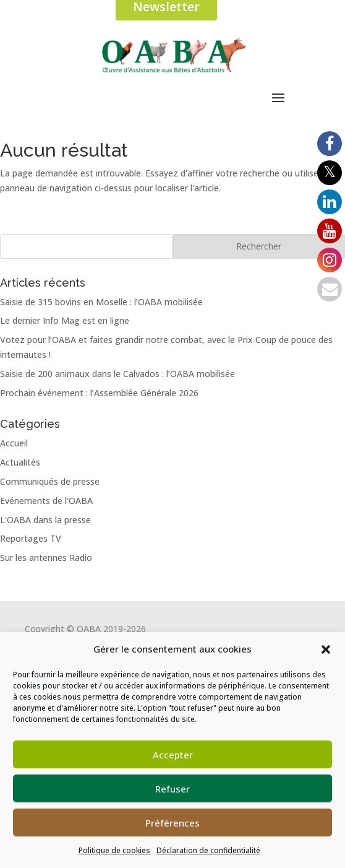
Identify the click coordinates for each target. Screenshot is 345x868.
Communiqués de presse (50, 481)
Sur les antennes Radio (46, 558)
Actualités (20, 462)
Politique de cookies (114, 850)
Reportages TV (31, 538)
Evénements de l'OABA (46, 501)
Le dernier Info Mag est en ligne (65, 320)
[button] (326, 649)
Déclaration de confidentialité (208, 850)
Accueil (14, 443)
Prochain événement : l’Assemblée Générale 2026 (99, 393)
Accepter (173, 755)
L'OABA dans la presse (45, 520)
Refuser (172, 789)
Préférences (172, 823)
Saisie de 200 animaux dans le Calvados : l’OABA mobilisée (117, 374)
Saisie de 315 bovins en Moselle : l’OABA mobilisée (101, 302)
